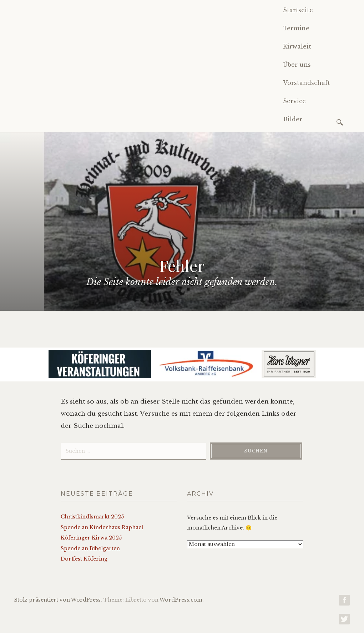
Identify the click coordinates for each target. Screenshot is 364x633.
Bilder (293, 119)
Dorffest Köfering (84, 559)
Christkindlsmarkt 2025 (92, 517)
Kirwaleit (297, 46)
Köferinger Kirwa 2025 (91, 538)
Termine (296, 28)
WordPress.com (181, 600)
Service (294, 101)
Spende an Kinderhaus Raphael (102, 527)
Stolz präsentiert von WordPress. (58, 600)
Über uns (297, 65)
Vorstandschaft (307, 83)
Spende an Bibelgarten (90, 548)
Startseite (298, 10)
